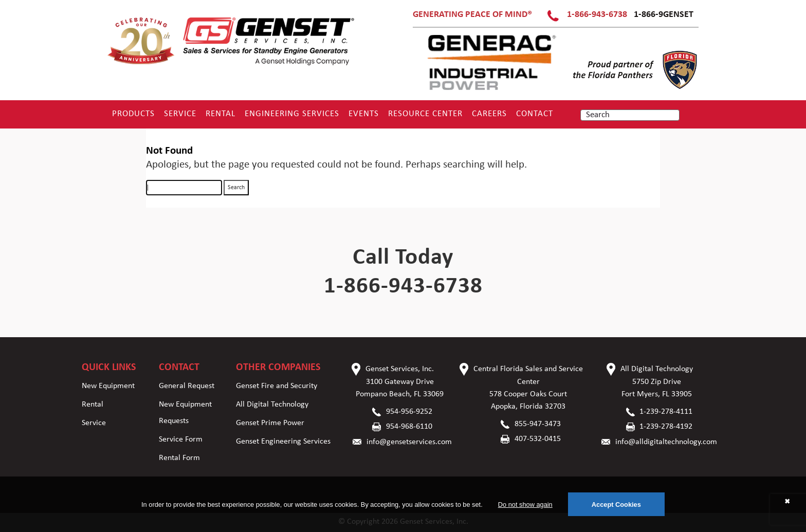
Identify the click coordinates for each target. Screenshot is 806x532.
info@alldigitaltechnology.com (666, 442)
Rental (221, 114)
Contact (535, 114)
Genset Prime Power (270, 423)
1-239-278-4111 (666, 412)
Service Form (181, 439)
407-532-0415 (538, 439)
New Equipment (108, 386)
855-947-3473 (538, 424)
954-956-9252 (409, 412)
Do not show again (525, 505)
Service (180, 114)
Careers (489, 114)
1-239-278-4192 (666, 427)
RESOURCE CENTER (425, 114)
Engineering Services (292, 114)
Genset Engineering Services (283, 442)
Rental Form (179, 458)
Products (133, 114)
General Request (187, 386)
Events (364, 114)
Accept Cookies (616, 505)
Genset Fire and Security (277, 386)
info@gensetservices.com (409, 442)
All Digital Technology (272, 405)
